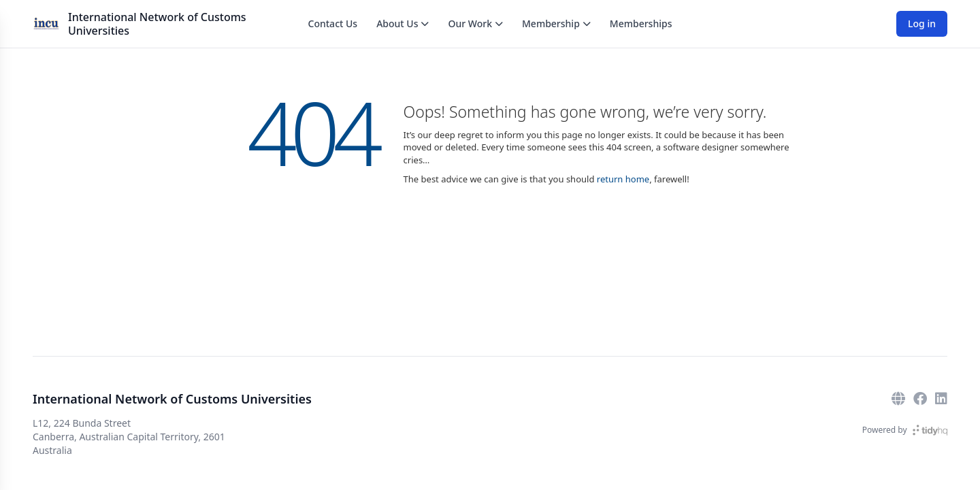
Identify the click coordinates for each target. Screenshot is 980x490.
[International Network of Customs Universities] (46, 24)
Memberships (641, 23)
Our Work (475, 23)
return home (623, 179)
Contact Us (333, 23)
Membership (556, 23)
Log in (922, 23)
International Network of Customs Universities (157, 24)
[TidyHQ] (930, 430)
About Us (403, 23)
